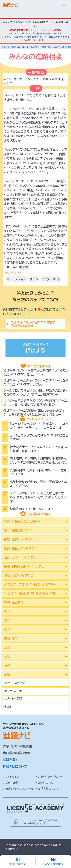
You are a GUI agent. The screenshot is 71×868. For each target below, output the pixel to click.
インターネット (51, 279)
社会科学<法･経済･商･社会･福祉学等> (31, 593)
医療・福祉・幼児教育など (21, 548)
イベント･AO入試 (14, 683)
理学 (7, 612)
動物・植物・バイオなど (19, 539)
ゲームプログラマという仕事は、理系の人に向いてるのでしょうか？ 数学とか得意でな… (35, 392)
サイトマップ (11, 777)
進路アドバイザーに (35, 349)
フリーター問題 (13, 699)
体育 (7, 657)
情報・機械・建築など (18, 530)
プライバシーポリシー (49, 777)
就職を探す (11, 760)
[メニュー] (64, 5)
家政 (7, 675)
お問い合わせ (45, 783)
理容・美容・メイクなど (19, 575)
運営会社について (47, 789)
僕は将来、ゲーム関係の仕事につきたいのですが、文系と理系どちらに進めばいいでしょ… (34, 413)
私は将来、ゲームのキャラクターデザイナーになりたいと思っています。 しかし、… (36, 383)
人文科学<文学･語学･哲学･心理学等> (30, 584)
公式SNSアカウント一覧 (18, 789)
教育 (7, 648)
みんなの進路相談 (58, 47)
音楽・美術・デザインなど (20, 557)
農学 (7, 630)
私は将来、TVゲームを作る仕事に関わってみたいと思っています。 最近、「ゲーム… (36, 372)
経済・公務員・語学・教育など (23, 521)
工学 (7, 621)
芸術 (7, 666)
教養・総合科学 (14, 603)
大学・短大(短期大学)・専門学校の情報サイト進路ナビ (26, 47)
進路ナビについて (15, 767)
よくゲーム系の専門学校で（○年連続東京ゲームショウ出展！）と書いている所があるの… (35, 403)
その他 (8, 707)
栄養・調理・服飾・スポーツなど (24, 566)
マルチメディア (16, 279)
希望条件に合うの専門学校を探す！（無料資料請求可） (34, 324)
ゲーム (34, 279)
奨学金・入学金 (13, 691)
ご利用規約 (11, 783)
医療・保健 (11, 639)
